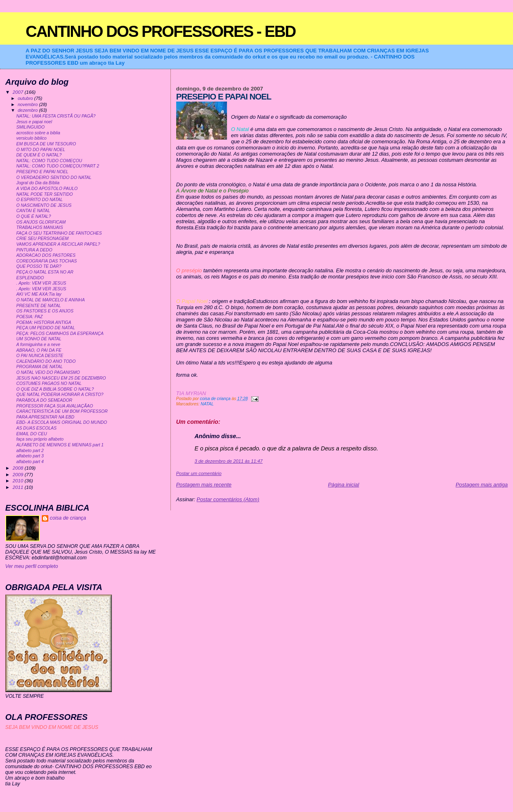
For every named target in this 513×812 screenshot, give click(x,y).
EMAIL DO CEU (32, 434)
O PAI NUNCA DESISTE (40, 356)
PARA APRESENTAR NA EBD (45, 417)
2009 (19, 474)
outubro (26, 98)
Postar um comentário (199, 473)
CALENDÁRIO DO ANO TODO (46, 361)
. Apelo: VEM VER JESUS (41, 283)
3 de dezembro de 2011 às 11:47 (229, 461)
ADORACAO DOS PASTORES (46, 255)
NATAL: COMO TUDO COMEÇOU (49, 161)
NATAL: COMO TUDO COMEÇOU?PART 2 (58, 166)
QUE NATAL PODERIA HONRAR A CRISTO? (60, 395)
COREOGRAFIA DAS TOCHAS (47, 261)
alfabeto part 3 (30, 456)
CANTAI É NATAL (33, 211)
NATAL (207, 404)
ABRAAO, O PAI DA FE (39, 350)
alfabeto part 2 (30, 451)
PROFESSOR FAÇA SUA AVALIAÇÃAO (55, 406)
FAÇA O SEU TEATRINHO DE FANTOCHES (59, 233)
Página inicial (344, 485)
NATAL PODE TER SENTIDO (45, 194)
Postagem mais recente (204, 485)
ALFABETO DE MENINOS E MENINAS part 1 (60, 445)
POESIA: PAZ (30, 317)
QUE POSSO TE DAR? (39, 266)
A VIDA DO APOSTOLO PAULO (47, 189)
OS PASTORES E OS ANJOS (45, 311)
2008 (19, 468)
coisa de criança (68, 518)
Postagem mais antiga (482, 485)
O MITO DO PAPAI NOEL (41, 150)
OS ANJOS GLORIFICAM (41, 222)
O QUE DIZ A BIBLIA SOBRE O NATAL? (55, 389)
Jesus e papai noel (34, 122)
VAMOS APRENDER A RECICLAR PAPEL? (58, 244)
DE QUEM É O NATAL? (39, 155)
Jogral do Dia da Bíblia (38, 183)
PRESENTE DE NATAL (39, 306)
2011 (19, 487)
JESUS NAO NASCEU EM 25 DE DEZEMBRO (61, 378)
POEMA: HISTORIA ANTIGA (44, 322)
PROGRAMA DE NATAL (40, 367)
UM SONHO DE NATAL (39, 339)
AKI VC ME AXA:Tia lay (39, 294)
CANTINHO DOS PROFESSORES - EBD (161, 31)
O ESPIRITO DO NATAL (40, 200)
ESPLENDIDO (30, 278)
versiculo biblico (32, 138)
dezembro (28, 110)
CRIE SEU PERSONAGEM (42, 239)
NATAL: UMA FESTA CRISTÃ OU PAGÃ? (56, 116)
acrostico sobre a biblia (38, 133)
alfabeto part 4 (30, 462)
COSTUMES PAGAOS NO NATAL (49, 383)
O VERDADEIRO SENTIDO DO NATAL (54, 178)
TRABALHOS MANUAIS (40, 227)
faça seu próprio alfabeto (40, 439)
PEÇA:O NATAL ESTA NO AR (45, 272)
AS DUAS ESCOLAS (36, 428)
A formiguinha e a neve (38, 345)
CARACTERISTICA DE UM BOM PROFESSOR (62, 411)
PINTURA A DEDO (34, 250)
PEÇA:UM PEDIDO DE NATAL (46, 328)
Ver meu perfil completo (32, 566)
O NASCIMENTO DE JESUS (44, 205)
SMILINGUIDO (31, 127)
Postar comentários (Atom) (228, 499)
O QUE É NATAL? (34, 216)
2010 (19, 481)
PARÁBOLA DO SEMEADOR (44, 400)
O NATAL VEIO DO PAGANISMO (48, 372)
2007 (19, 92)
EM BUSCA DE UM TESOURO (46, 144)
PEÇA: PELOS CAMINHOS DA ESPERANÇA (60, 334)
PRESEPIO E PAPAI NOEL (42, 172)
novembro (28, 104)
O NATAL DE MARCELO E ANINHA (51, 300)
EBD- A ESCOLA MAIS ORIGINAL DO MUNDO (62, 422)
